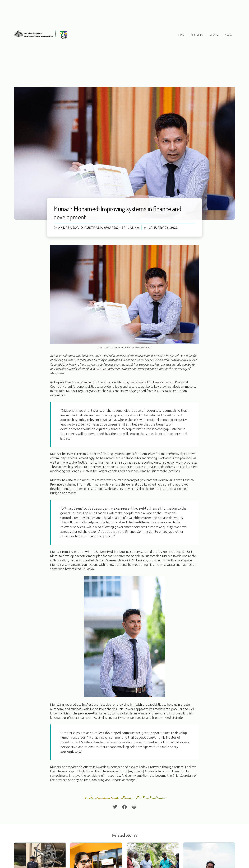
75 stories (197, 35)
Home (181, 35)
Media (228, 35)
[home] (42, 35)
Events (214, 35)
